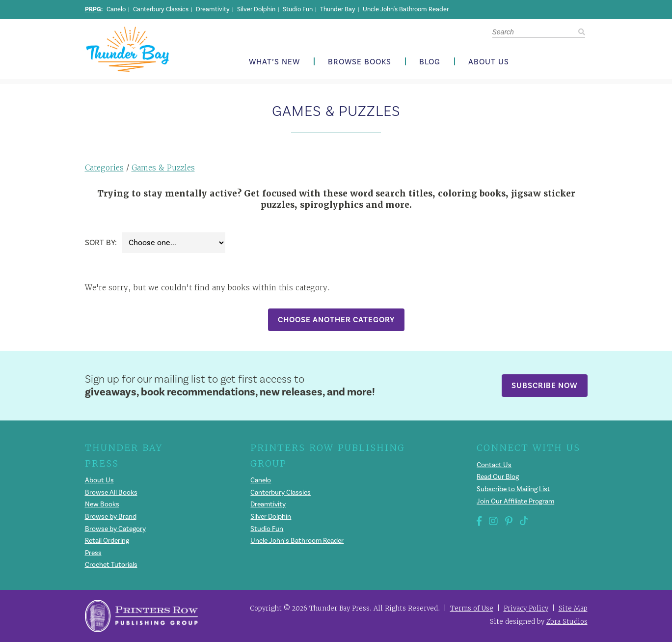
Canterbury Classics (161, 9)
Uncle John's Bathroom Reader (406, 9)
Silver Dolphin (256, 9)
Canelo (116, 9)
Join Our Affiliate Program (515, 502)
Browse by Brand (111, 517)
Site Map (573, 608)
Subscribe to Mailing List (513, 489)
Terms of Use (472, 608)
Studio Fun (298, 9)
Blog (430, 62)
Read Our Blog (498, 477)
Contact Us (494, 465)
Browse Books (360, 62)
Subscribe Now (545, 385)
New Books (102, 504)
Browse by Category (115, 529)
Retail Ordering (107, 541)
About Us (489, 62)
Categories (104, 168)
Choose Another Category (336, 320)
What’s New (274, 62)
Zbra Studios (567, 622)
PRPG (93, 9)
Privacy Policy (526, 608)
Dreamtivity (213, 9)
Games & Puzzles (163, 168)
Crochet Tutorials (111, 565)
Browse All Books (111, 493)
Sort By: (101, 243)
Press (93, 553)
